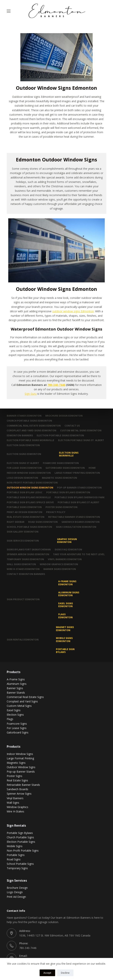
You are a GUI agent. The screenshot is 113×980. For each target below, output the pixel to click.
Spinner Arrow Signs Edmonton (28, 554)
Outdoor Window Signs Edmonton (30, 488)
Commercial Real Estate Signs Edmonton (34, 426)
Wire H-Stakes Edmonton (23, 569)
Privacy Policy (56, 512)
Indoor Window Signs (20, 754)
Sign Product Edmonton (23, 599)
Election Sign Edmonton (23, 445)
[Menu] (9, 11)
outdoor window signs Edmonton (73, 311)
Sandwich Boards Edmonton (81, 522)
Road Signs (14, 859)
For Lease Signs (17, 728)
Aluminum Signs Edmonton (69, 594)
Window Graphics (17, 807)
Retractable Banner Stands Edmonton (74, 517)
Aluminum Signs (17, 684)
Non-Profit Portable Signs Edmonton (32, 483)
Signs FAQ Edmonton (68, 550)
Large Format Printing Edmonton (77, 473)
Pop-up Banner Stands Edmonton (79, 488)
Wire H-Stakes (15, 811)
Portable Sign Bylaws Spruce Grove (30, 502)
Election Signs (15, 715)
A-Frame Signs (16, 679)
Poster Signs (15, 776)
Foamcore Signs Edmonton (61, 463)
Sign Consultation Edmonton (76, 527)
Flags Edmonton (65, 616)
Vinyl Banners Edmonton (65, 559)
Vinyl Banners (15, 798)
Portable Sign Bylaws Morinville (29, 497)
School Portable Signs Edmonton (29, 527)
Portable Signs (16, 855)
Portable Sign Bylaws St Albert (79, 502)
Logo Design (15, 892)
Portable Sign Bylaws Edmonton (68, 492)
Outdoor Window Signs (21, 767)
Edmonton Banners (20, 436)
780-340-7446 (56, 385)
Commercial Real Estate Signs (25, 697)
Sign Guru (31, 394)
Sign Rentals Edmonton (23, 640)
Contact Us (72, 426)
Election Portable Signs (21, 842)
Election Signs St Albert (23, 463)
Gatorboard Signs (18, 732)
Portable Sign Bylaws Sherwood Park (80, 497)
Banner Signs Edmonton (60, 569)
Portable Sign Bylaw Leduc (25, 492)
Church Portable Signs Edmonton (29, 421)
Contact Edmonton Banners (26, 574)
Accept (47, 973)
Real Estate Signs (17, 780)
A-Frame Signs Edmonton (67, 583)
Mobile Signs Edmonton (64, 640)
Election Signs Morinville (69, 454)
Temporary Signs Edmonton (25, 559)
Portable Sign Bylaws (65, 651)
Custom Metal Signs (19, 706)
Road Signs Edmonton (43, 522)
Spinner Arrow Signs (19, 794)
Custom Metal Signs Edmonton (81, 431)
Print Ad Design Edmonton (25, 512)
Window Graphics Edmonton (59, 564)
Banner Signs (15, 688)
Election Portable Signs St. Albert (81, 440)
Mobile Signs (15, 846)
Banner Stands (16, 693)
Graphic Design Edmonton (67, 541)
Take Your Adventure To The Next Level (79, 554)
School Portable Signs (20, 864)
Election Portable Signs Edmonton (60, 436)
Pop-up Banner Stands (21, 772)
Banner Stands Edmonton (24, 416)
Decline (65, 973)
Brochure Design (17, 888)
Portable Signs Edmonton (24, 507)
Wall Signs (13, 803)
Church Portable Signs (20, 837)
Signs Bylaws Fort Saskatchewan (29, 550)
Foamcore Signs (17, 724)
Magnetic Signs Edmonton (59, 478)
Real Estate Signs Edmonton (26, 517)
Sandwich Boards (17, 789)
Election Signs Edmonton (24, 454)
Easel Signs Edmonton (66, 605)
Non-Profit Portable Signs (23, 851)
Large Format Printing (20, 758)
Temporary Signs (17, 868)
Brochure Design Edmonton (64, 416)
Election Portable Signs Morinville (30, 440)
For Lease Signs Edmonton (24, 468)
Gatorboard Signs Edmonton (65, 468)
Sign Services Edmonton (23, 541)
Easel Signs (14, 710)
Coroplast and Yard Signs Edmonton (32, 431)
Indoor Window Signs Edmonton (29, 473)
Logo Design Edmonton (22, 478)
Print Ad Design (16, 897)
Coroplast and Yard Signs (22, 701)
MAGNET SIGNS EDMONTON (65, 629)
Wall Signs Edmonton (21, 564)
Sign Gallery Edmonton (23, 532)
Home (92, 468)
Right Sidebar (16, 522)
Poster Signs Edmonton (61, 507)
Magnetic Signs (16, 763)
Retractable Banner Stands (23, 785)
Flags (10, 719)
